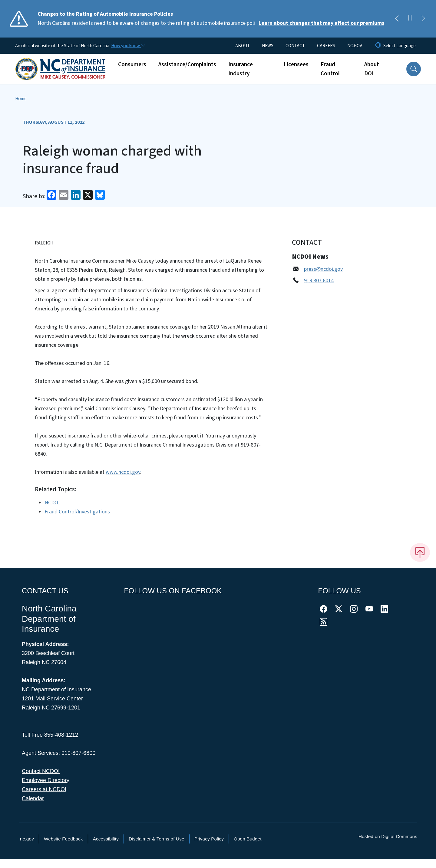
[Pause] (410, 19)
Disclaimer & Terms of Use (157, 839)
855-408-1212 (61, 735)
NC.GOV (355, 46)
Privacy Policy (209, 839)
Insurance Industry (241, 69)
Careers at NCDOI (44, 789)
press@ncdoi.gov (323, 269)
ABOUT (243, 46)
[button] (414, 69)
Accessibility (106, 839)
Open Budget (248, 839)
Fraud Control (330, 69)
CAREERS (326, 46)
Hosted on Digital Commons (388, 836)
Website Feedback (63, 839)
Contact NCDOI (41, 771)
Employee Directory (46, 780)
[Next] (423, 19)
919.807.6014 (319, 281)
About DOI (372, 69)
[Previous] (397, 19)
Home (21, 99)
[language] (400, 46)
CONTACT (295, 46)
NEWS (268, 46)
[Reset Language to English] (378, 46)
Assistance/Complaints (187, 64)
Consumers (132, 64)
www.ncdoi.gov (123, 472)
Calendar (33, 798)
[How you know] (128, 46)
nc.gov (27, 839)
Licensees (296, 64)
